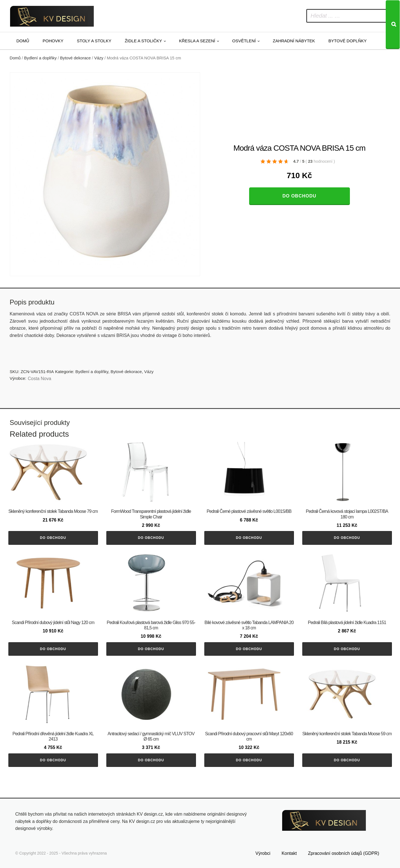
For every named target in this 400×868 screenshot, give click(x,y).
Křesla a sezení (197, 41)
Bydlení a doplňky (40, 58)
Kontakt (289, 853)
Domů (23, 41)
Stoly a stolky (94, 41)
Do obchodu (299, 196)
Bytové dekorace (76, 58)
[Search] (393, 25)
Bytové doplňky (347, 41)
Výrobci (263, 853)
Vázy (99, 58)
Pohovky (53, 41)
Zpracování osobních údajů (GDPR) (343, 853)
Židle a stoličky (143, 41)
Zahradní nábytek (294, 41)
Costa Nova (39, 379)
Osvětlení (244, 41)
